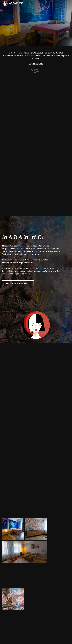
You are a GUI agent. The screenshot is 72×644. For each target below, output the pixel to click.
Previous (63, 43)
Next (67, 43)
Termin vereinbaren (18, 283)
